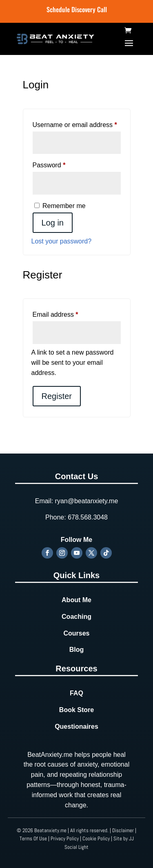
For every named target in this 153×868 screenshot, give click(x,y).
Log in (53, 223)
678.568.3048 (88, 517)
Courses (76, 633)
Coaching (76, 617)
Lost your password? (62, 241)
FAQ (76, 693)
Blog (77, 650)
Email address (69, 313)
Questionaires (76, 727)
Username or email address (77, 123)
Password (62, 164)
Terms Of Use (33, 838)
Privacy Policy (65, 838)
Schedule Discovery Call (77, 9)
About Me (76, 600)
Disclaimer (123, 830)
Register (57, 396)
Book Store (76, 710)
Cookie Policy (96, 838)
